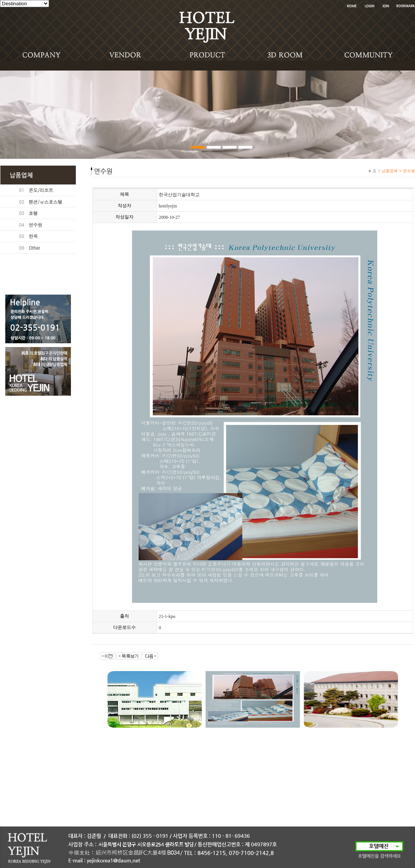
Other (34, 248)
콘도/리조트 (41, 190)
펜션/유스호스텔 (45, 202)
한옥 (33, 236)
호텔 (33, 213)
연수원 (35, 225)
